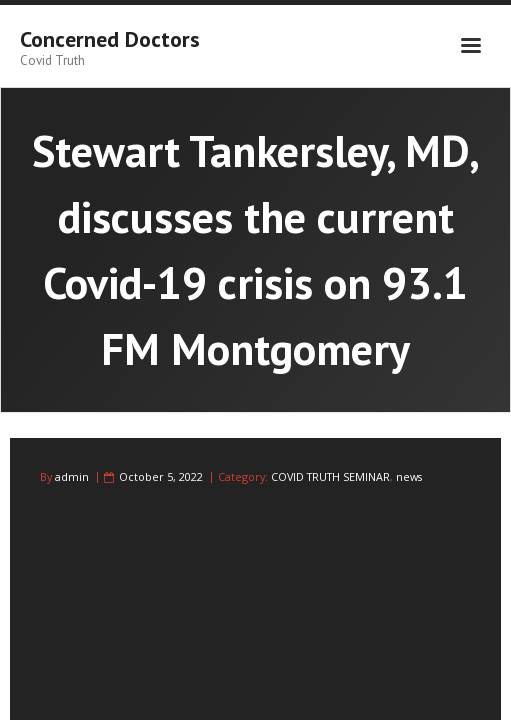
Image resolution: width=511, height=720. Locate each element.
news (409, 476)
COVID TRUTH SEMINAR (330, 476)
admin (72, 476)
